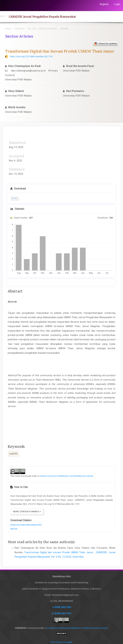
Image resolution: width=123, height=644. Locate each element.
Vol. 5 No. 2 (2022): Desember (42, 29)
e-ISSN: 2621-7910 (62, 607)
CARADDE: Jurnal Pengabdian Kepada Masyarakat (42, 17)
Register (104, 4)
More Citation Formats (27, 512)
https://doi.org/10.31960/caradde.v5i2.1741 (31, 56)
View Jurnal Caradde (62, 642)
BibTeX (14, 529)
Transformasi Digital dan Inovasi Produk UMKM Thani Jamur (59, 552)
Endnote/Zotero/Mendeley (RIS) (26, 525)
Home (8, 29)
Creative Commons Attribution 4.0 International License (66, 476)
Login (117, 4)
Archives (19, 29)
